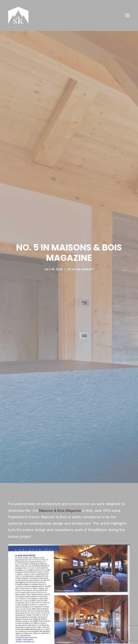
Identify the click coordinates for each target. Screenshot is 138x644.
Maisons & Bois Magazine (60, 501)
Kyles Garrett (83, 264)
